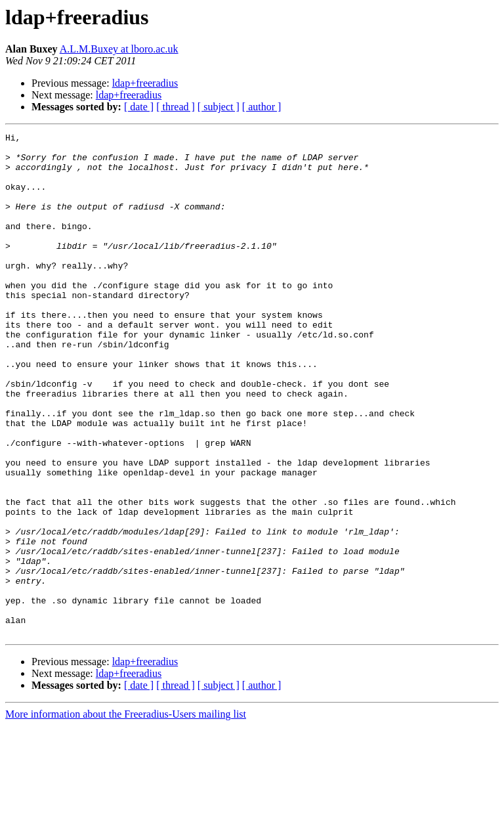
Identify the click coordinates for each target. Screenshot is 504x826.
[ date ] (139, 107)
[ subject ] (219, 107)
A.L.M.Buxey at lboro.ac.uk (119, 49)
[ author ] (262, 107)
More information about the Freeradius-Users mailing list (126, 815)
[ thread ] (176, 107)
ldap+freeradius (145, 83)
